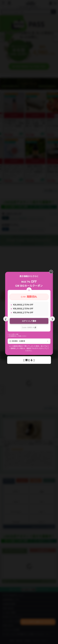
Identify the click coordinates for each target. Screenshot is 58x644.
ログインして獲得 (29, 321)
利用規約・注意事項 (18, 341)
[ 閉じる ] (29, 360)
